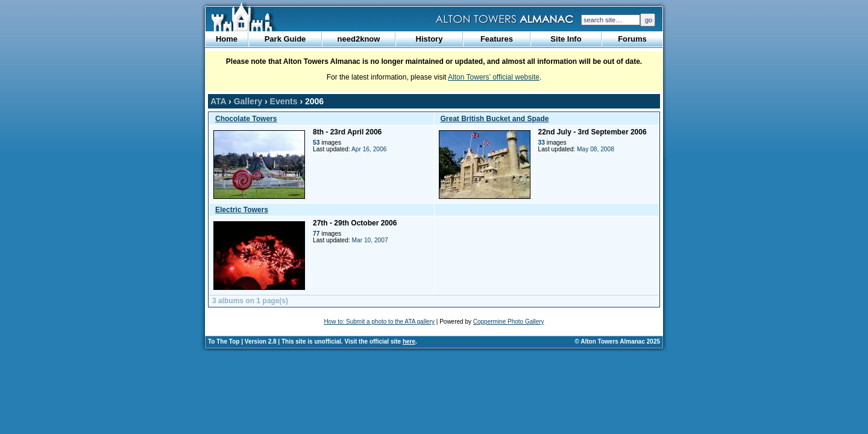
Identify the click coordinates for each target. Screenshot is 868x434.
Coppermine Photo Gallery (509, 322)
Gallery (248, 101)
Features (497, 39)
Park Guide (285, 39)
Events (284, 101)
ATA (218, 101)
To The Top (224, 341)
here (409, 341)
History (429, 39)
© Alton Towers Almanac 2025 (618, 341)
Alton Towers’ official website (494, 77)
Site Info (566, 39)
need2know (359, 39)
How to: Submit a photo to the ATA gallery (379, 322)
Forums (632, 39)
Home (227, 39)
